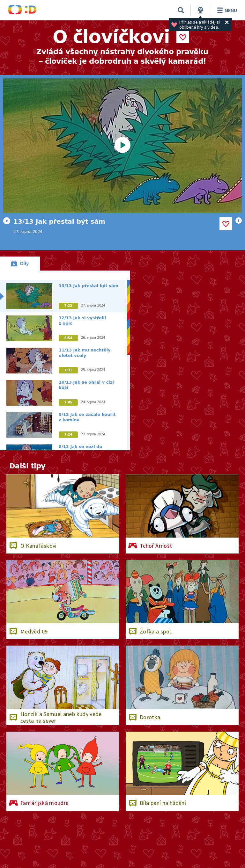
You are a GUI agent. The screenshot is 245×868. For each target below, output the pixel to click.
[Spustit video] (122, 145)
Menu (226, 10)
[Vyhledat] (181, 10)
